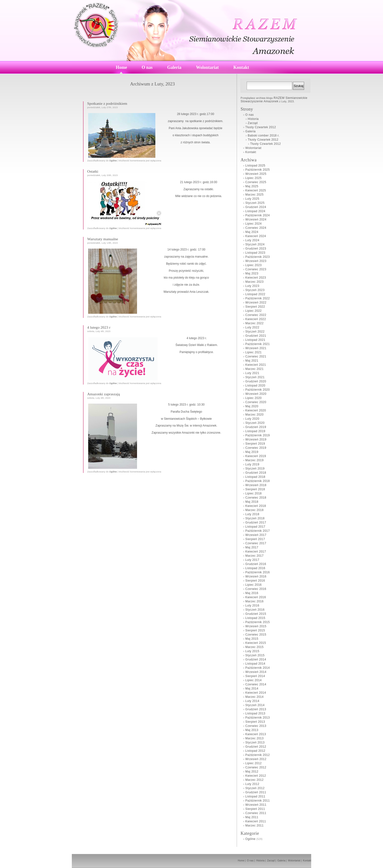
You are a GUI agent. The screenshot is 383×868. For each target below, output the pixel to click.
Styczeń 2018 (255, 518)
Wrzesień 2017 (256, 535)
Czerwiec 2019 (256, 448)
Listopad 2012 (255, 751)
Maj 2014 (252, 689)
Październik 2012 (257, 755)
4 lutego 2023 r (99, 327)
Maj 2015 (252, 639)
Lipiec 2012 (253, 763)
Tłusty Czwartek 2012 (261, 127)
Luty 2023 (252, 286)
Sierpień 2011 (255, 809)
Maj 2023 (252, 273)
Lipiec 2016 (253, 585)
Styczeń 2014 (255, 705)
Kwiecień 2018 (256, 506)
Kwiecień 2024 (256, 236)
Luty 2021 (252, 373)
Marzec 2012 (254, 780)
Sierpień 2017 (255, 539)
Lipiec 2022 (253, 311)
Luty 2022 (252, 327)
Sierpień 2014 (255, 676)
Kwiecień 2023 (256, 278)
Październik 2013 (257, 718)
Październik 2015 (257, 622)
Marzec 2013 (254, 738)
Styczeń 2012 (255, 788)
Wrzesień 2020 (256, 394)
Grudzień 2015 (256, 614)
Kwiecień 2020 (256, 410)
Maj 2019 (252, 452)
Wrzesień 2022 (256, 303)
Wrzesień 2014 (256, 672)
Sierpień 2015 (255, 630)
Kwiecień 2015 (256, 643)
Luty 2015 (252, 651)
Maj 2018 (252, 502)
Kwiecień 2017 (256, 552)
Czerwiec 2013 (256, 726)
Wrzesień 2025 (256, 174)
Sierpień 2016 (255, 581)
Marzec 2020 (254, 415)
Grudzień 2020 (256, 381)
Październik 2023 (257, 257)
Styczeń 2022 (255, 332)
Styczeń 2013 (255, 743)
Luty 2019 (252, 464)
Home (121, 67)
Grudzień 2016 (256, 564)
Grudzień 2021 (256, 336)
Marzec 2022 (254, 323)
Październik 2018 (257, 481)
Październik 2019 (257, 435)
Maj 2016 (252, 593)
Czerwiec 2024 (256, 228)
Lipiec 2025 (253, 178)
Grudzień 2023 (256, 249)
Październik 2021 (257, 344)
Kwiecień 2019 (256, 456)
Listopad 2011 (255, 796)
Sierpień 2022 (255, 307)
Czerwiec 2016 (256, 589)
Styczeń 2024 (255, 244)
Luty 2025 (252, 199)
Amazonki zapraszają (104, 394)
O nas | (251, 861)
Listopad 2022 (255, 294)
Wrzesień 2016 (256, 576)
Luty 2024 (252, 240)
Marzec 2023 (254, 282)
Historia (253, 119)
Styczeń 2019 (255, 469)
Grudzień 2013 (256, 709)
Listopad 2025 (255, 166)
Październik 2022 (257, 298)
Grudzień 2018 (256, 473)
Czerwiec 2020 (256, 402)
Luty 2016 (252, 606)
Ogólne (113, 161)
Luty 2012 (252, 784)
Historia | (261, 861)
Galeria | (282, 861)
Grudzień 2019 (256, 427)
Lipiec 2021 (253, 352)
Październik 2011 (257, 801)
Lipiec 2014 (253, 680)
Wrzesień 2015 (256, 626)
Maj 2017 (252, 547)
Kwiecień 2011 (256, 821)
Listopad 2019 (255, 431)
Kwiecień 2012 (256, 776)
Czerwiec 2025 (256, 182)
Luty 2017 (252, 560)
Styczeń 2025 (255, 203)
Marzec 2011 (254, 826)
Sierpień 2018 (255, 489)
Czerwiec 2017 (256, 543)
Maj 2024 (252, 232)
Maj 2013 (252, 730)
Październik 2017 (257, 531)
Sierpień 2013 (255, 722)
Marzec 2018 (254, 510)
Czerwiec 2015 (256, 635)
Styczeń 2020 (255, 423)
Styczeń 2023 (255, 290)
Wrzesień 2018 (256, 485)
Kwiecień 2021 (256, 365)
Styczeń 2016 (255, 610)
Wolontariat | (295, 861)
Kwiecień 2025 (256, 190)
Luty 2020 (252, 419)
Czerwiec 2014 (256, 684)
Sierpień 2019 (255, 444)
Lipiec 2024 (253, 224)
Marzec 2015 (254, 647)
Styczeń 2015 (255, 655)
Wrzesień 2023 (256, 261)
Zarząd (253, 123)
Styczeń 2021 (255, 377)
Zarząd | (272, 861)
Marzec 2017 (254, 556)
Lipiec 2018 (253, 493)
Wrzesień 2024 (256, 220)
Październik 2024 (257, 215)
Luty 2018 (252, 514)
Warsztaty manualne (103, 239)
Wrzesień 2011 (256, 805)
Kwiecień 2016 (256, 597)
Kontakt (241, 67)
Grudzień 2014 (256, 659)
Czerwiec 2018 (256, 498)
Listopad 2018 (255, 477)
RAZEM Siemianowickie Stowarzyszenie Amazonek (274, 100)
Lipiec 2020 (253, 398)
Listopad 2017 (255, 527)
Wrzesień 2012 (256, 759)
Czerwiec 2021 (256, 356)
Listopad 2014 (255, 664)
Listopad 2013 (255, 713)
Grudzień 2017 (256, 523)
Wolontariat (207, 67)
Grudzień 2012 (256, 747)
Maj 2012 (252, 772)
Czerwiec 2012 (256, 767)
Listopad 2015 (255, 618)
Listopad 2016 (255, 568)
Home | (242, 861)
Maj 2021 (252, 361)
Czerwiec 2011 (256, 813)
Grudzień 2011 (256, 792)
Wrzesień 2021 (256, 348)
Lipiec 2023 (253, 265)
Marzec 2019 (254, 460)
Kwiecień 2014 (256, 693)
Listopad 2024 (255, 211)
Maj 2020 (252, 406)
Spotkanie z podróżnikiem (107, 103)
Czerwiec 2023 (256, 269)
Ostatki (93, 171)
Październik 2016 (257, 572)
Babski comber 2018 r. (264, 136)
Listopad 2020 (255, 386)
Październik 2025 (257, 170)
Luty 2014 (252, 701)
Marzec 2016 (254, 601)
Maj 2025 (252, 186)
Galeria (174, 67)
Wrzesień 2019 (256, 439)
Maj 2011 (252, 817)
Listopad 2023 (255, 253)
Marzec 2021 (254, 369)
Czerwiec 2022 (256, 315)
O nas (147, 67)
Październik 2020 (257, 390)
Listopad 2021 (255, 340)
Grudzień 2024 (256, 207)
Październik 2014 (257, 668)
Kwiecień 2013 (256, 734)
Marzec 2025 (254, 195)
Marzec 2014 (254, 697)
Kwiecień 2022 (256, 319)
